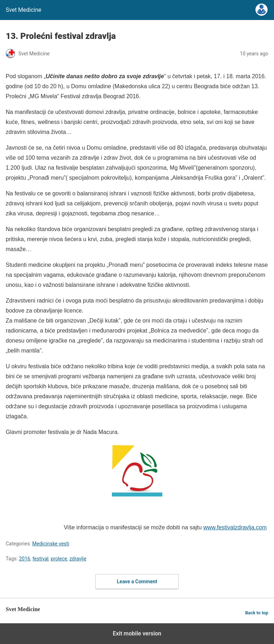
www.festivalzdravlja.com (235, 527)
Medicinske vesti (51, 544)
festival (40, 559)
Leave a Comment (137, 581)
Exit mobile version (137, 633)
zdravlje (78, 559)
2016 (24, 559)
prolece (59, 559)
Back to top (257, 613)
